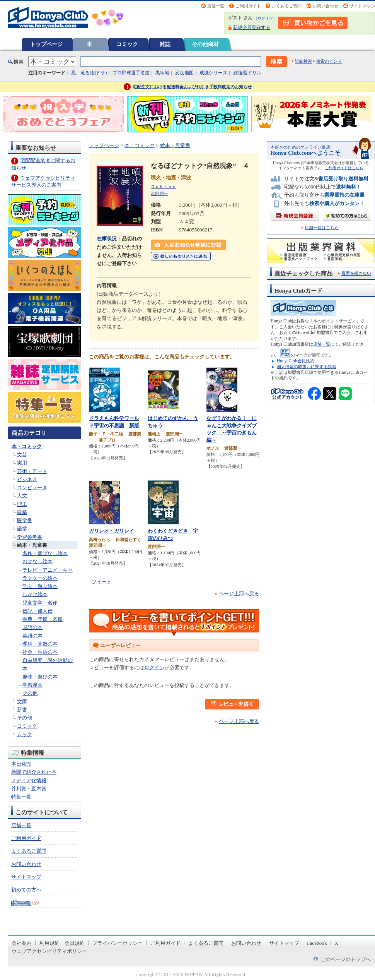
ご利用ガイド (248, 6)
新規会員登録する (252, 27)
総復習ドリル (247, 73)
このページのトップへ (346, 959)
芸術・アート (32, 471)
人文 (22, 496)
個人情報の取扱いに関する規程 (307, 367)
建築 (22, 512)
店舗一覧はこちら (322, 228)
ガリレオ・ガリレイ (112, 531)
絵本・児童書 (32, 545)
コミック (127, 44)
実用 (22, 463)
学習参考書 (30, 537)
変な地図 (184, 73)
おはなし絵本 (37, 561)
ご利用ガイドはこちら (344, 168)
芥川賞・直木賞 (29, 789)
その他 (30, 693)
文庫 (22, 702)
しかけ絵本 (35, 594)
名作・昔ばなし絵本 (45, 553)
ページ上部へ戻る (239, 594)
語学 (22, 529)
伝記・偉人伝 (37, 611)
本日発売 (21, 764)
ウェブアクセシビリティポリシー (49, 951)
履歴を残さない (356, 273)
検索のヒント (329, 61)
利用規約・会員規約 (62, 943)
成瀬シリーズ (213, 73)
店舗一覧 (216, 6)
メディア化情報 (29, 780)
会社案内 (22, 943)
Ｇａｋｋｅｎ (164, 187)
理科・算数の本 (40, 644)
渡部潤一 (159, 194)
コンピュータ (32, 487)
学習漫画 (32, 685)
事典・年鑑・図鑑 (43, 619)
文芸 (22, 455)
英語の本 (32, 636)
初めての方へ (26, 890)
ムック (25, 734)
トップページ (46, 44)
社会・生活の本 (40, 652)
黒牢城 (162, 73)
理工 (22, 504)
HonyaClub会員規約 (296, 361)
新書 (22, 710)
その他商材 (205, 44)
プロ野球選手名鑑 (131, 73)
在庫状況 (107, 239)
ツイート (102, 582)
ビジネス (27, 479)
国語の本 (32, 627)
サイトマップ (362, 6)
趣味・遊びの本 (40, 677)
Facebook (317, 943)
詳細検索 (303, 61)
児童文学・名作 (40, 603)
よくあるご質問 (287, 6)
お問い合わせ (326, 6)
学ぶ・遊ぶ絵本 (40, 586)
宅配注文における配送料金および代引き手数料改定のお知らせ (192, 87)
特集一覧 (21, 797)
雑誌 (165, 44)
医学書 (25, 520)
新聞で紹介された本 (34, 772)
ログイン (265, 18)
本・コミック (27, 446)
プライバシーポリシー (118, 943)
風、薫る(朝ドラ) (89, 73)
